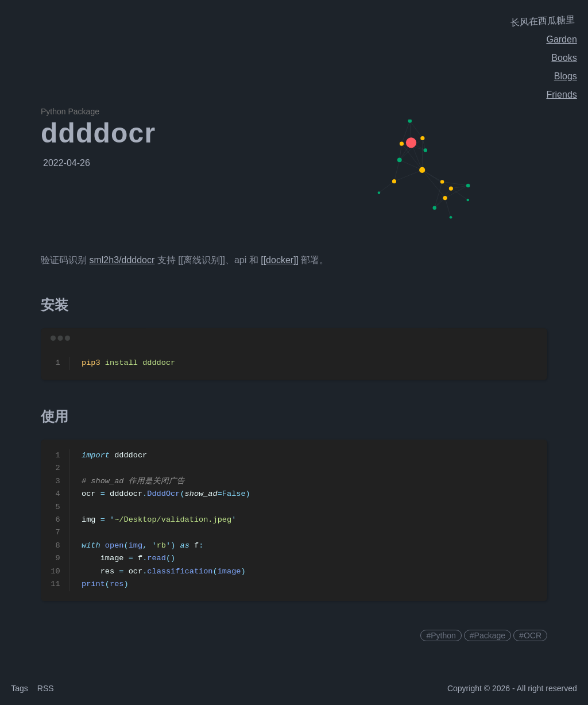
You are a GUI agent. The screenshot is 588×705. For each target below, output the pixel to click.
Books (564, 58)
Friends (561, 95)
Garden (561, 39)
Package (490, 635)
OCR (533, 635)
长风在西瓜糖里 (543, 21)
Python (443, 635)
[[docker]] (280, 260)
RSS (46, 688)
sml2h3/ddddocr (122, 260)
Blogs (566, 76)
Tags (20, 688)
